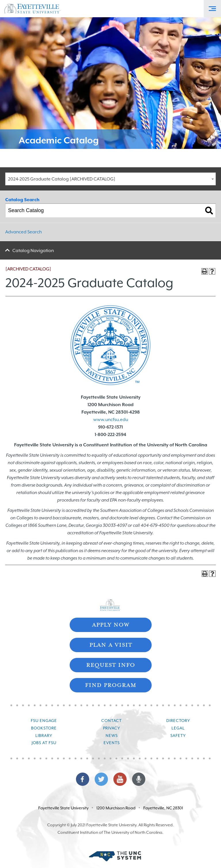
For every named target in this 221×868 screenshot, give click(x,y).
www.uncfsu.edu (111, 420)
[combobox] (110, 179)
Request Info (110, 664)
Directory (178, 721)
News (112, 736)
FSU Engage (44, 721)
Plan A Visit (111, 644)
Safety (178, 736)
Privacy (112, 728)
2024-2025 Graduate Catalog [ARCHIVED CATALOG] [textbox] (62, 179)
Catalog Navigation (33, 251)
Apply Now (110, 624)
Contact (112, 721)
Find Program (110, 684)
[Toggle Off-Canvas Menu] (212, 9)
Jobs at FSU (44, 743)
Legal (178, 728)
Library (44, 736)
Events (112, 743)
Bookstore (44, 728)
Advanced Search (23, 232)
